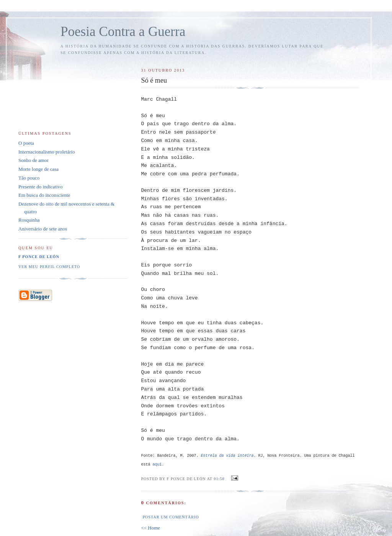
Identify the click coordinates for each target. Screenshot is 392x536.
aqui (157, 465)
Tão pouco (29, 178)
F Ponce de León (39, 257)
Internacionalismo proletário (47, 152)
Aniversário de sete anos (43, 229)
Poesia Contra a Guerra (123, 32)
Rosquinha (29, 220)
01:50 (219, 479)
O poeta (26, 143)
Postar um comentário (171, 517)
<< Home (150, 528)
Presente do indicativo (41, 187)
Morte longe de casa (38, 169)
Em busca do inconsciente (44, 195)
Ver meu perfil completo (49, 267)
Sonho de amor (33, 160)
